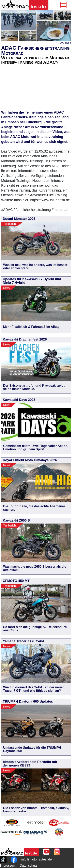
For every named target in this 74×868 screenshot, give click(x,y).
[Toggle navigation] (64, 5)
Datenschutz (29, 866)
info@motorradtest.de (37, 859)
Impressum (8, 866)
